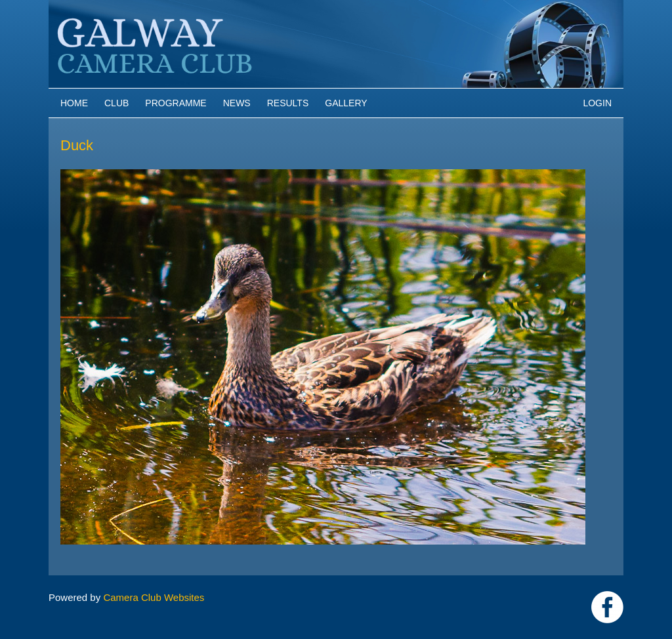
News (237, 103)
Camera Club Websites (154, 597)
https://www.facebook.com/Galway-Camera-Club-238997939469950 (607, 607)
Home (74, 103)
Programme (176, 103)
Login (597, 103)
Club (116, 103)
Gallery (346, 103)
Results (288, 103)
